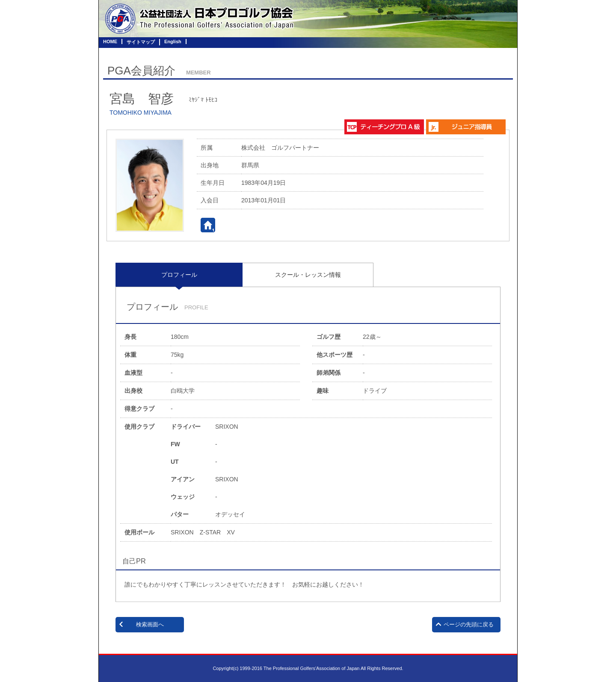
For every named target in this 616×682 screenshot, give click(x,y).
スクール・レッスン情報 (308, 275)
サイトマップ (141, 42)
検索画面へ (150, 624)
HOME (110, 42)
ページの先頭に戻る (469, 624)
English (173, 42)
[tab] (179, 275)
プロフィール (179, 275)
